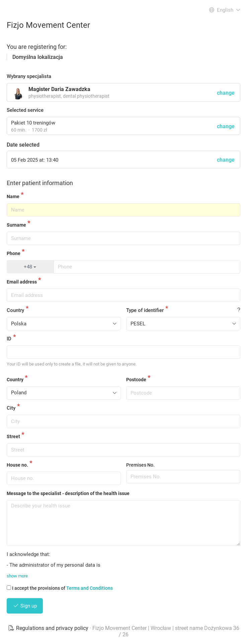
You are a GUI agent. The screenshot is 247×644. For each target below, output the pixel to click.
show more (17, 576)
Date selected (23, 145)
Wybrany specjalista (29, 76)
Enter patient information (40, 183)
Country (15, 310)
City (11, 408)
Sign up (25, 606)
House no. (17, 465)
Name (13, 196)
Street (13, 436)
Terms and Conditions (90, 588)
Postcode (136, 380)
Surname (16, 225)
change (226, 126)
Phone (14, 253)
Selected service (25, 110)
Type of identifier (145, 310)
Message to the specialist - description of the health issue (68, 493)
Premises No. (140, 465)
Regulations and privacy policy (49, 628)
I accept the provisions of (60, 588)
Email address (22, 282)
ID (9, 339)
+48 (30, 267)
